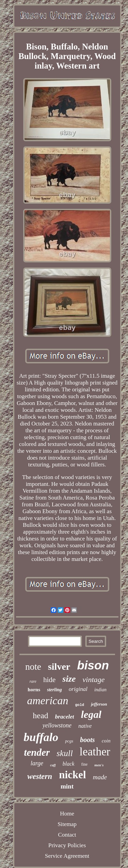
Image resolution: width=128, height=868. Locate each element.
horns (34, 690)
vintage (94, 679)
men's (99, 765)
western (40, 776)
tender (37, 752)
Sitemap (67, 824)
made (100, 777)
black (68, 764)
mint (67, 786)
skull (65, 753)
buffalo (41, 737)
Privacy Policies (67, 845)
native (85, 726)
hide (49, 680)
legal (91, 714)
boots (88, 740)
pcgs (69, 741)
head (40, 715)
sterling (55, 690)
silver (59, 667)
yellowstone (57, 725)
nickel (73, 775)
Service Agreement (67, 856)
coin (106, 741)
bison (93, 665)
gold (80, 705)
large (37, 763)
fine (84, 764)
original (78, 689)
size (69, 679)
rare (33, 681)
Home (67, 814)
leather (95, 752)
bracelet (65, 717)
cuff (53, 765)
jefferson (99, 704)
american (48, 700)
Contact (67, 835)
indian (100, 690)
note (33, 667)
